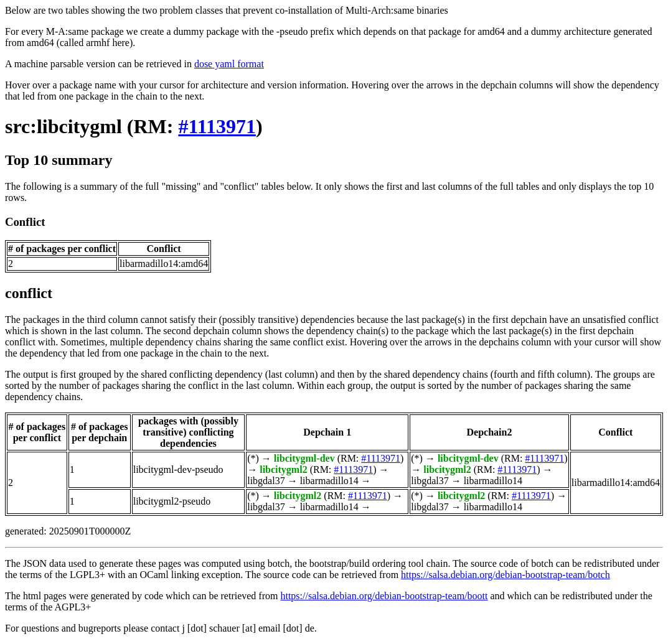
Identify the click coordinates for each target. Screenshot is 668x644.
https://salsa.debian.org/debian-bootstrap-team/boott (384, 596)
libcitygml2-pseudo (172, 501)
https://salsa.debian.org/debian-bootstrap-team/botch (506, 575)
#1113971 (217, 126)
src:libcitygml (64, 126)
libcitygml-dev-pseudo (178, 469)
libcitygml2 (283, 469)
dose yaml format (229, 64)
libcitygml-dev (304, 458)
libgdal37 (266, 481)
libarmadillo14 (329, 481)
